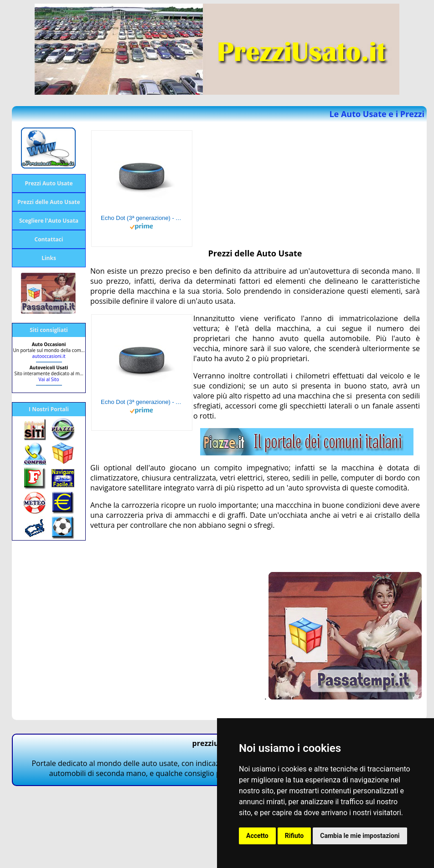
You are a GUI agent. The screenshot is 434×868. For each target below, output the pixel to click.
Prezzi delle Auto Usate (49, 202)
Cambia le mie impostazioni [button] (360, 836)
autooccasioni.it (49, 356)
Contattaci (49, 239)
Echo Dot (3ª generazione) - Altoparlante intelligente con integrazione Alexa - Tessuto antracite (142, 218)
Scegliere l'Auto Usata (49, 221)
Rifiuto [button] (294, 836)
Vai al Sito (49, 379)
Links (49, 258)
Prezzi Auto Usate (49, 183)
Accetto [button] (257, 836)
